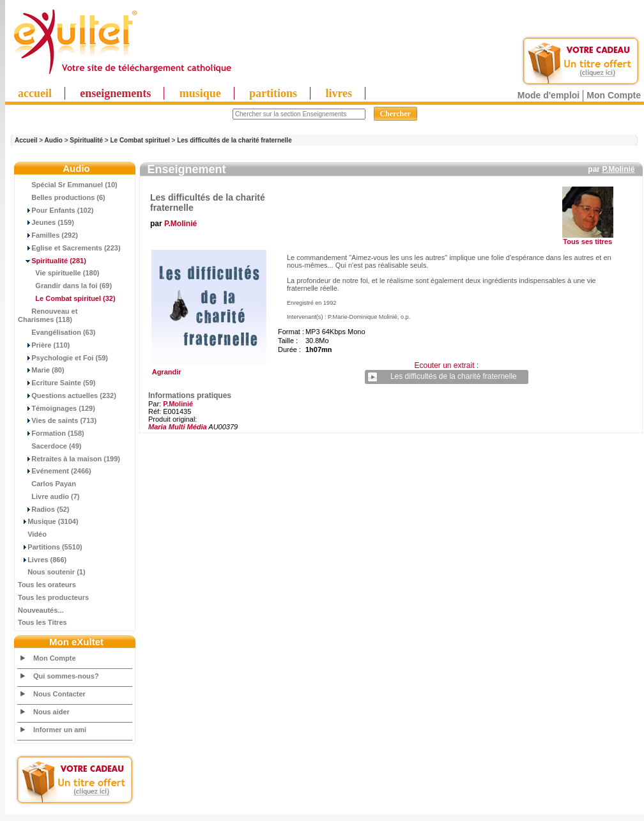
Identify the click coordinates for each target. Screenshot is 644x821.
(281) (52, 261)
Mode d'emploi (548, 95)
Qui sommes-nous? (66, 676)
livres (339, 93)
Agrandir (207, 369)
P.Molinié (618, 169)
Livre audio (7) (49, 496)
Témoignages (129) (57, 408)
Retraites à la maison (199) (69, 459)
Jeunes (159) (46, 222)
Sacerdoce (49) (50, 446)
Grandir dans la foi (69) (65, 286)
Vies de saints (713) (57, 420)
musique (200, 93)
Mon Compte (614, 95)
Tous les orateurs (47, 585)
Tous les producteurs (53, 597)
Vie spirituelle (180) (58, 273)
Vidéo (32, 534)
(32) (67, 298)
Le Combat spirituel (140, 140)
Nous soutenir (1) (52, 572)
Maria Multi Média (178, 427)
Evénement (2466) (55, 471)
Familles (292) (48, 235)
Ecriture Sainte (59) (57, 383)
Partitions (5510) (50, 547)
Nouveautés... (41, 610)
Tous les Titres (42, 622)
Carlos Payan (47, 484)
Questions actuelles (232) (67, 395)
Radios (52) (44, 509)
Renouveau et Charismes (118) (48, 316)
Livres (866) (42, 560)
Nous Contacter (59, 694)
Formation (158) (51, 433)
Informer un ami (60, 730)
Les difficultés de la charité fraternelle (234, 140)
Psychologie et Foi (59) (63, 358)
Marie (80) (41, 370)
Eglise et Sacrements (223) (69, 248)
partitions (273, 93)
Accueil (26, 140)
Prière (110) (44, 345)
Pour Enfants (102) (56, 210)
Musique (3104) (48, 521)
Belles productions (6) (62, 197)
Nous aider (51, 712)
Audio (54, 140)
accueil (35, 93)
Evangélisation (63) (57, 332)
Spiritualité (86, 140)
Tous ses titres (587, 242)
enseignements (115, 93)
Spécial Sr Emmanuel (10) (68, 185)
